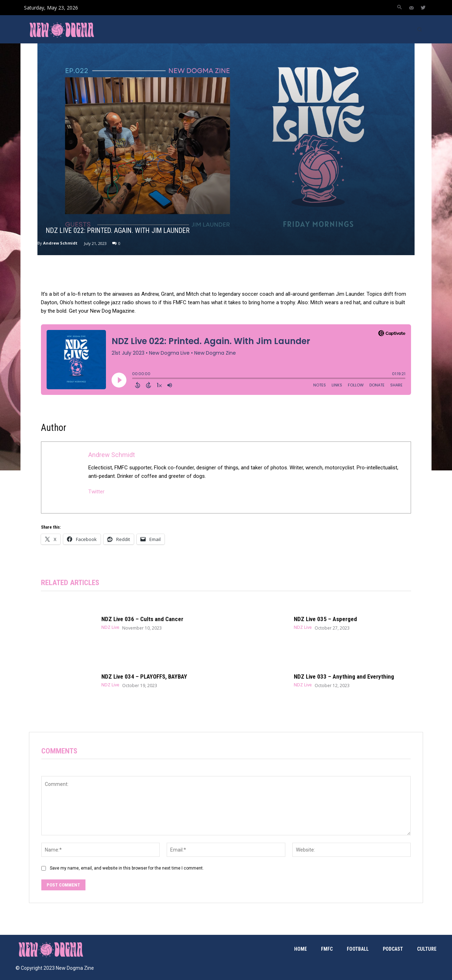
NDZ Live (110, 627)
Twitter (96, 492)
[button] (399, 8)
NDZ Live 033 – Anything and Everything (344, 677)
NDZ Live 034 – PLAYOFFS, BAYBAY (144, 677)
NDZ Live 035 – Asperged (325, 619)
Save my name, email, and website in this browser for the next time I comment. (127, 868)
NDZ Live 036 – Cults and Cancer (142, 619)
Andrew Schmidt (60, 243)
